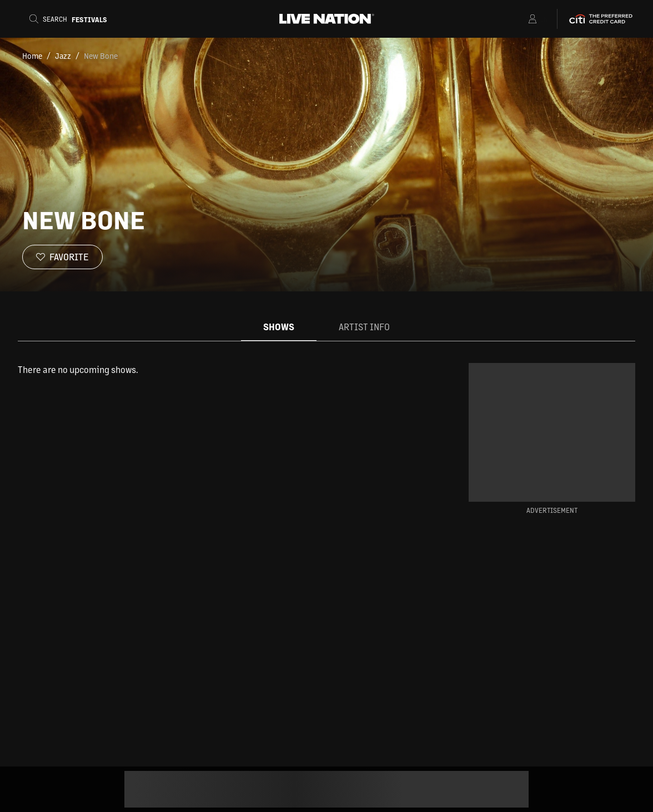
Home (32, 56)
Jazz (63, 56)
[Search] (68, 19)
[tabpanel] (225, 370)
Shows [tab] (279, 327)
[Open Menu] (518, 19)
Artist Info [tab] (364, 327)
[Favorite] (62, 257)
